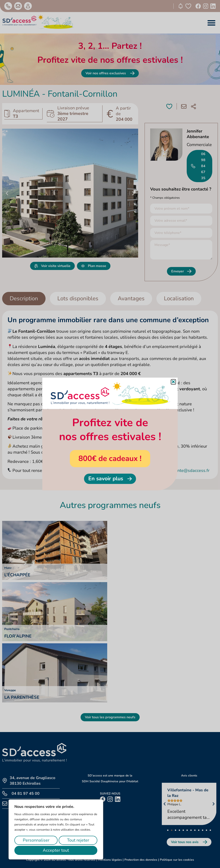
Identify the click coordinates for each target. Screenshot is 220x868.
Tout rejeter (78, 840)
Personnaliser (36, 840)
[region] (56, 829)
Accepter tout (56, 850)
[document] (110, 434)
